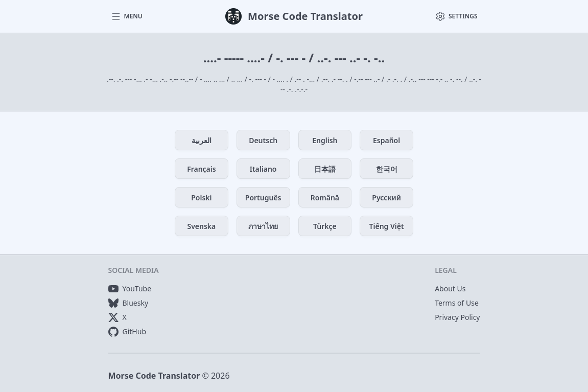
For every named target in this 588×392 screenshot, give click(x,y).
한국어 (387, 169)
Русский (386, 198)
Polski (201, 198)
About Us (450, 289)
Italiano (263, 169)
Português (263, 198)
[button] (127, 16)
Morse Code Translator (154, 376)
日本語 (325, 169)
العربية (202, 140)
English (325, 140)
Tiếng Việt (387, 226)
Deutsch (263, 140)
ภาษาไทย (263, 226)
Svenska (201, 226)
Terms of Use (457, 303)
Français (202, 169)
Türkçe (325, 226)
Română (325, 198)
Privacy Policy (457, 317)
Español (386, 140)
